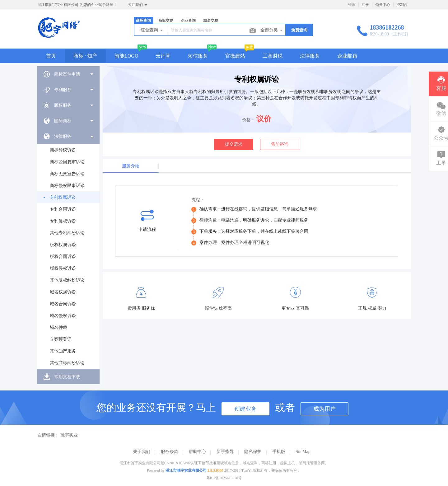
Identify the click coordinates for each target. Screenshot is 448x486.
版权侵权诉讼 (63, 268)
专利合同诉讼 (63, 209)
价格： (249, 120)
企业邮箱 (347, 56)
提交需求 (234, 144)
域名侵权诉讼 (63, 316)
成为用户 (324, 409)
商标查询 (143, 21)
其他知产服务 (63, 351)
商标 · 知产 (85, 56)
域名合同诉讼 (63, 304)
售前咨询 (280, 144)
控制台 (402, 5)
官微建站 (235, 56)
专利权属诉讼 (63, 197)
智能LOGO (126, 56)
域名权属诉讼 (63, 292)
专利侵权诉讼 (63, 221)
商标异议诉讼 (63, 150)
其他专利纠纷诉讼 (67, 233)
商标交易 (166, 21)
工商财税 (273, 56)
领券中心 (383, 5)
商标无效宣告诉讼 (67, 174)
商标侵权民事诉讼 (67, 186)
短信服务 (198, 56)
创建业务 (245, 409)
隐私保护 (253, 452)
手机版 (279, 452)
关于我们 (142, 452)
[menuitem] (68, 74)
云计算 (163, 56)
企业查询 (188, 21)
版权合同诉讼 (63, 257)
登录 (352, 5)
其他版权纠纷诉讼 (67, 280)
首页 (51, 56)
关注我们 (138, 5)
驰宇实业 (69, 435)
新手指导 (225, 452)
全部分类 (272, 30)
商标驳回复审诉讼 (67, 162)
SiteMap (303, 452)
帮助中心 (197, 452)
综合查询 (152, 30)
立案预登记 (61, 339)
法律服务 (310, 56)
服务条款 (170, 452)
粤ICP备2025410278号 (224, 478)
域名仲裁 (58, 327)
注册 (365, 5)
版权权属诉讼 (63, 245)
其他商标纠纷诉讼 (67, 363)
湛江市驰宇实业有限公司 (186, 470)
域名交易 (211, 21)
